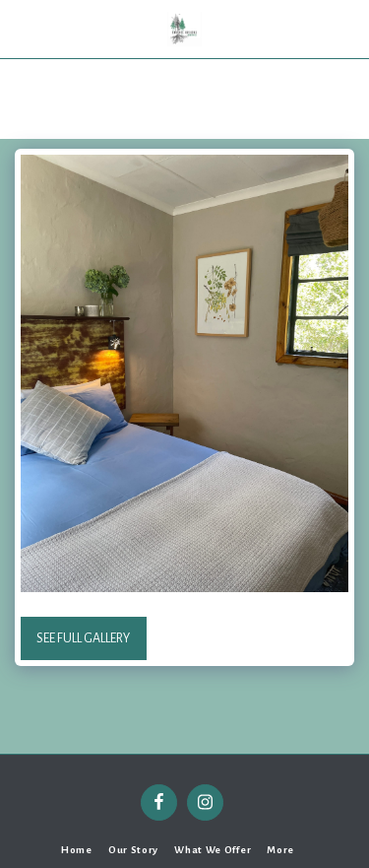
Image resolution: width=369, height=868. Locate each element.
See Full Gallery (83, 638)
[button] (22, 29)
